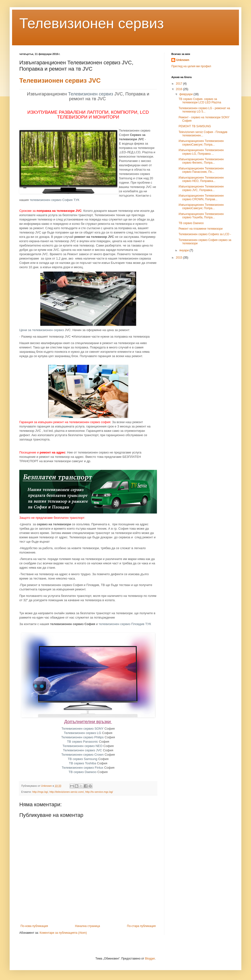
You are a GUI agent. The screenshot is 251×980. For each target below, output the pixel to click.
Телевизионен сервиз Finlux (83, 768)
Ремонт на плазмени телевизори (201, 229)
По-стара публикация (141, 926)
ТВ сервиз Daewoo (82, 772)
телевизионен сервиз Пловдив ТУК (125, 624)
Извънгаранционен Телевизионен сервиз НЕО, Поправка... (201, 179)
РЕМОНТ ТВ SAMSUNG (195, 126)
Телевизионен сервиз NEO (83, 746)
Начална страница (87, 926)
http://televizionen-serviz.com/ (67, 792)
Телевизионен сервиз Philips (83, 737)
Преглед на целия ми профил (191, 66)
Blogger (150, 959)
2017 (180, 84)
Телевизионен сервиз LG (83, 733)
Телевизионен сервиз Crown (82, 755)
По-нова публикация (34, 926)
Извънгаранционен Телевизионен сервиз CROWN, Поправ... (201, 197)
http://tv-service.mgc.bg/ (99, 792)
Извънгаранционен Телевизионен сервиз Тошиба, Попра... (201, 216)
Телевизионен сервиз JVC (60, 80)
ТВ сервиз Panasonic (82, 742)
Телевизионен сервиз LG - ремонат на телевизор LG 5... (204, 110)
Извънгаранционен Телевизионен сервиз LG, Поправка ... (201, 152)
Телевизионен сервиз (92, 23)
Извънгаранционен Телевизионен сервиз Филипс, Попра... (201, 161)
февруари (186, 94)
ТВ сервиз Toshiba (83, 763)
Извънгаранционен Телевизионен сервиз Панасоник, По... (201, 170)
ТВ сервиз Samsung (82, 759)
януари (184, 250)
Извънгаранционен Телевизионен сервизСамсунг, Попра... (201, 143)
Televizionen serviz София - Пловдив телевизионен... (203, 134)
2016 (180, 89)
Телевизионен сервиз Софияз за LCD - (205, 234)
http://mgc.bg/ (40, 792)
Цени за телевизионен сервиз (42, 330)
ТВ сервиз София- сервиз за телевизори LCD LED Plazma (200, 101)
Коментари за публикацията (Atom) (63, 933)
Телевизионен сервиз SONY (83, 729)
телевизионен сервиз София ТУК (55, 200)
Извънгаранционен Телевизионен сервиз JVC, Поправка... (201, 188)
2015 (180, 258)
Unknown (183, 60)
